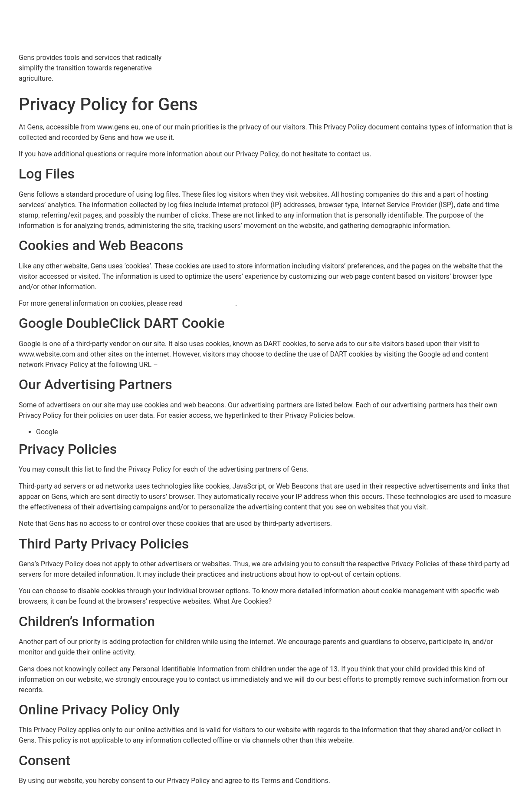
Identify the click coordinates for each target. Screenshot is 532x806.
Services (340, 45)
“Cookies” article (210, 303)
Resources (383, 45)
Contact (495, 45)
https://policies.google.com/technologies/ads (230, 365)
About (460, 45)
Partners (425, 45)
